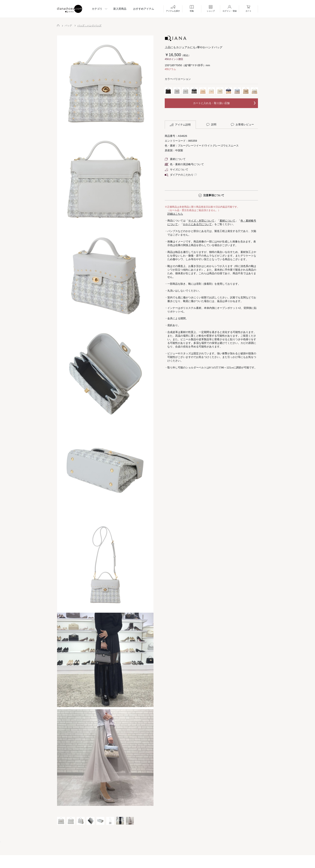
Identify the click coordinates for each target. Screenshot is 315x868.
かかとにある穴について (197, 224)
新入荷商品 (120, 9)
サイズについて (176, 170)
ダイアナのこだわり (179, 175)
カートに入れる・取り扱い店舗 (211, 103)
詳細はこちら (175, 214)
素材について (175, 159)
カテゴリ (97, 9)
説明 (211, 125)
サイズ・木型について (201, 221)
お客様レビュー (242, 125)
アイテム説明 (180, 125)
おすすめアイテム (144, 9)
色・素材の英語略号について (184, 164)
